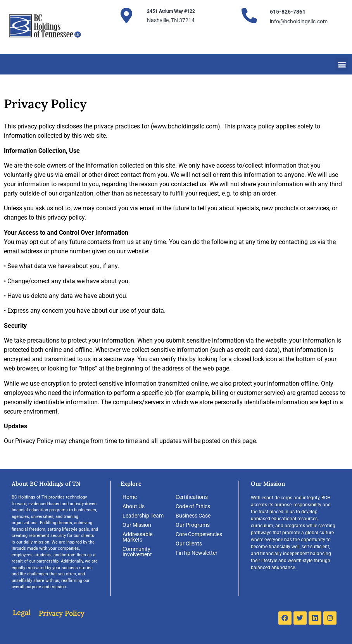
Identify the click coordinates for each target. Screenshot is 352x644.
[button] (342, 64)
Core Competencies (199, 534)
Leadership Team (143, 516)
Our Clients (189, 544)
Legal (22, 612)
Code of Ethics (193, 506)
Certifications (192, 497)
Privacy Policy (62, 613)
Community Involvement (137, 552)
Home (130, 497)
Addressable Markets (137, 537)
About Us (134, 506)
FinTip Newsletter (197, 553)
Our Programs (193, 525)
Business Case (193, 516)
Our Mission (137, 525)
